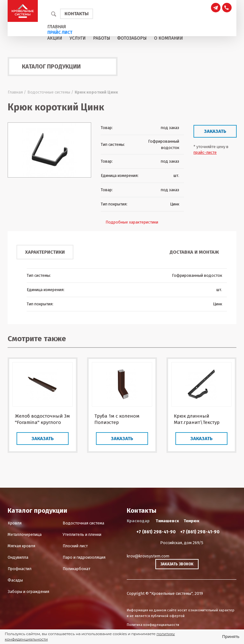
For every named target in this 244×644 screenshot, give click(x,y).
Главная (57, 27)
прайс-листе (205, 152)
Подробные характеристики (132, 222)
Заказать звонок (177, 564)
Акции (55, 38)
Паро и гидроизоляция (84, 557)
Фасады (15, 580)
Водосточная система (83, 523)
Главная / (17, 92)
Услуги (78, 38)
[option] (49, 150)
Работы (102, 38)
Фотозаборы (132, 38)
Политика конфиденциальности (153, 625)
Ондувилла (18, 557)
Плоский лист (75, 546)
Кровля (15, 523)
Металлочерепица (25, 534)
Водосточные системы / (50, 92)
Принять (231, 637)
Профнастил (20, 569)
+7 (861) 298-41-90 (156, 532)
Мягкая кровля (21, 546)
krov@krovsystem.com (148, 556)
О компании (169, 38)
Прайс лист (60, 33)
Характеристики (45, 252)
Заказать (215, 131)
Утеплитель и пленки (82, 534)
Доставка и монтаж (194, 252)
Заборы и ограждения (28, 592)
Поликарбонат (76, 569)
